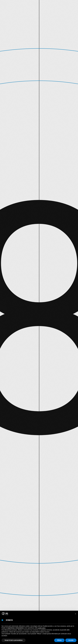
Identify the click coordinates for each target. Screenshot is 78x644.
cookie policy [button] (42, 628)
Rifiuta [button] (59, 640)
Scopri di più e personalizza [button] (14, 640)
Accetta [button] (71, 640)
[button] (75, 614)
